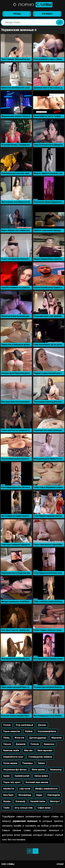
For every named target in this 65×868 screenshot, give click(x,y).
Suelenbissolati (22, 776)
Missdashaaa (25, 795)
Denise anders (41, 776)
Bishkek (29, 731)
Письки (7, 744)
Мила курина (38, 770)
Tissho (6, 808)
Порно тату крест (12, 782)
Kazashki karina (38, 801)
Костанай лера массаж (37, 782)
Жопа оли (19, 738)
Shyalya (7, 801)
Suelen (6, 776)
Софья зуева (44, 808)
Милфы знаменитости (46, 789)
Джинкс (42, 725)
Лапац (6, 738)
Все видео (47, 14)
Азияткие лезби (11, 750)
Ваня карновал (45, 750)
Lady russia (25, 789)
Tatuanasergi (56, 770)
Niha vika (28, 750)
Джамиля (21, 744)
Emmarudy (20, 801)
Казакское (49, 744)
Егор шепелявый (24, 725)
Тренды (17, 14)
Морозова (56, 738)
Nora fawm (8, 795)
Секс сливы (8, 864)
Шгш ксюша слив (24, 808)
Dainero (41, 763)
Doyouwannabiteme (47, 731)
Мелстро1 (55, 801)
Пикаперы (27, 763)
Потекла (35, 744)
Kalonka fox (9, 789)
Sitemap (60, 864)
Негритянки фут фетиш (15, 770)
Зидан (39, 795)
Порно (33, 5)
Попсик (7, 725)
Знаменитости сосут (13, 757)
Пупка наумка (10, 763)
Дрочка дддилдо (38, 738)
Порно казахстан (12, 731)
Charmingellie (54, 795)
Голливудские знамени (40, 757)
